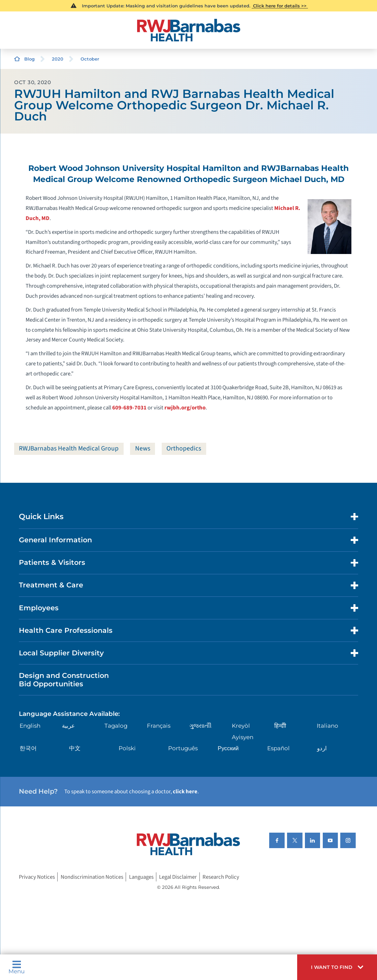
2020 (58, 59)
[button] (337, 967)
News (143, 448)
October (90, 59)
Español (278, 749)
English (30, 726)
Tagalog (116, 726)
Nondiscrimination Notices (92, 877)
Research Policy (221, 877)
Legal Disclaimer (178, 877)
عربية (68, 726)
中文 (75, 749)
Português (183, 749)
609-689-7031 (129, 408)
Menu (17, 967)
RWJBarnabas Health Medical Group (69, 448)
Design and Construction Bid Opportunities (64, 680)
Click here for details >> (280, 6)
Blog (29, 59)
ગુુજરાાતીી (200, 726)
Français (159, 726)
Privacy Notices (37, 877)
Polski (127, 749)
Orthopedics (185, 448)
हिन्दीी (280, 726)
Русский (228, 749)
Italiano (327, 726)
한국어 (28, 749)
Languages (141, 877)
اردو (322, 749)
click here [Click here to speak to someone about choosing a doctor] (185, 792)
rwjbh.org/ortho (185, 408)
